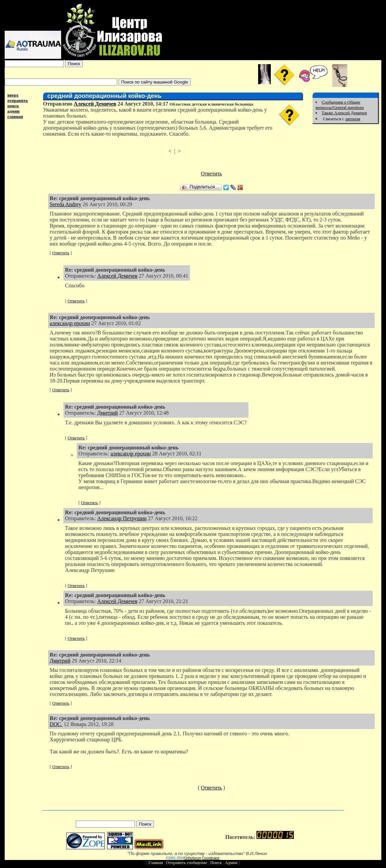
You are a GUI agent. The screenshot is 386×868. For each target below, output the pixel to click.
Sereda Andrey (66, 204)
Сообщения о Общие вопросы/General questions (340, 105)
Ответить (212, 174)
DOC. (56, 724)
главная (15, 116)
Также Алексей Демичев (344, 113)
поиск (13, 106)
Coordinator (211, 858)
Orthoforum (193, 858)
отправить (18, 100)
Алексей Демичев (95, 104)
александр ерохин (70, 323)
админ (14, 111)
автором (353, 119)
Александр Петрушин (122, 518)
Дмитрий (108, 413)
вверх (13, 95)
